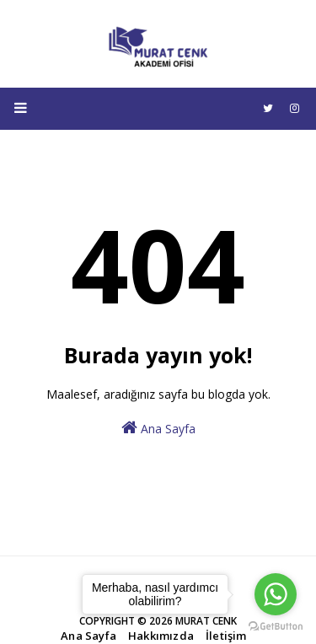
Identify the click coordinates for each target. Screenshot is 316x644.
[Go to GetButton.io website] (276, 627)
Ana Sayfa (158, 428)
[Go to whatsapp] (276, 594)
